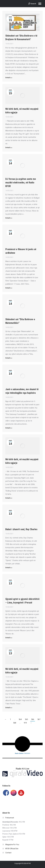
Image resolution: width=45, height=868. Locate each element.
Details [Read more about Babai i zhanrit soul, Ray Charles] (8, 568)
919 (25, 723)
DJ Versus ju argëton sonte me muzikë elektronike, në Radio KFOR (21, 183)
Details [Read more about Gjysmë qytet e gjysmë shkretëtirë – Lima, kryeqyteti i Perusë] (8, 638)
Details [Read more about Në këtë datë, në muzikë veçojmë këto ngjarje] (8, 148)
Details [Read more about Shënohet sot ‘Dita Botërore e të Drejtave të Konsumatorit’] (8, 78)
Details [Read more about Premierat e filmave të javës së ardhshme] (8, 288)
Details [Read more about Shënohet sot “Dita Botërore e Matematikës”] (8, 358)
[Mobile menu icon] (40, 4)
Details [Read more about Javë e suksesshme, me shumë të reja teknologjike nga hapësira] (8, 428)
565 (26, 719)
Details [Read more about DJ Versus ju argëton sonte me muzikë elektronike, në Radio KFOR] (8, 218)
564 (20, 719)
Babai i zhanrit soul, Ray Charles (21, 529)
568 (15, 723)
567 (39, 719)
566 (33, 719)
